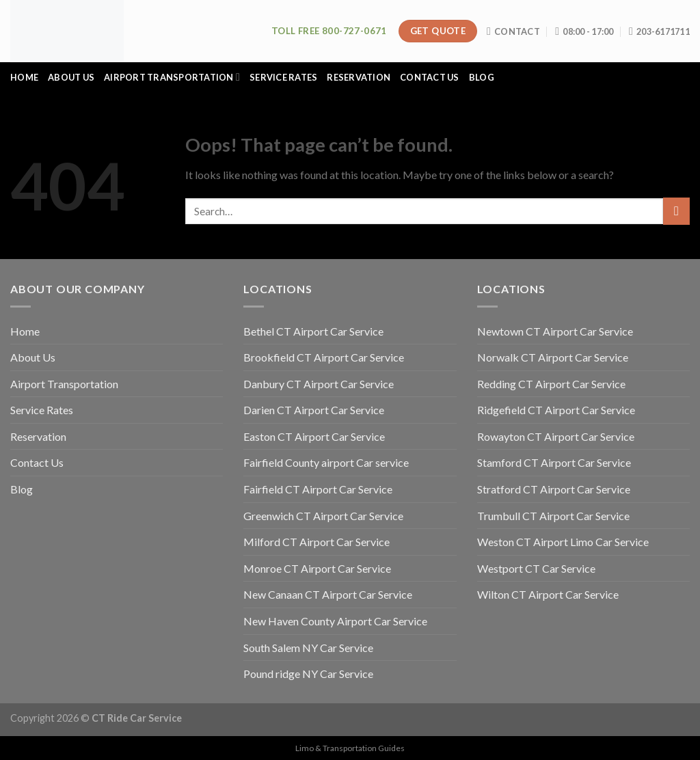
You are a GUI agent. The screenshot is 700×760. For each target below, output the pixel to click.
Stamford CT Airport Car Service (554, 462)
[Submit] (676, 211)
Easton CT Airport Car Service (314, 436)
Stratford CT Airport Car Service (554, 489)
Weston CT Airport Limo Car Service (563, 542)
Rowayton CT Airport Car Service (556, 436)
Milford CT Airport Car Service (317, 542)
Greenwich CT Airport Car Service (323, 516)
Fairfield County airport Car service (326, 462)
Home (24, 77)
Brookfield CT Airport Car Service (324, 357)
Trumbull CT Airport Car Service (553, 516)
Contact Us (430, 77)
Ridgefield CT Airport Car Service (556, 410)
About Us (71, 77)
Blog (482, 77)
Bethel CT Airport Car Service (313, 331)
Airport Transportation (172, 77)
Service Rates (283, 77)
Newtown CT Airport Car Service (555, 331)
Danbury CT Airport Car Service (319, 384)
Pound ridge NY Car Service (308, 674)
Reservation (359, 77)
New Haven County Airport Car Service (335, 621)
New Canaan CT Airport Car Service (328, 594)
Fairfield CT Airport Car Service (318, 489)
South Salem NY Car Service (308, 648)
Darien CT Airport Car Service (314, 410)
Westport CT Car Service (536, 568)
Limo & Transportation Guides (350, 748)
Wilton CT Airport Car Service (548, 594)
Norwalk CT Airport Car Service (553, 357)
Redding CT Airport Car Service (551, 384)
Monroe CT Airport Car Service (317, 568)
